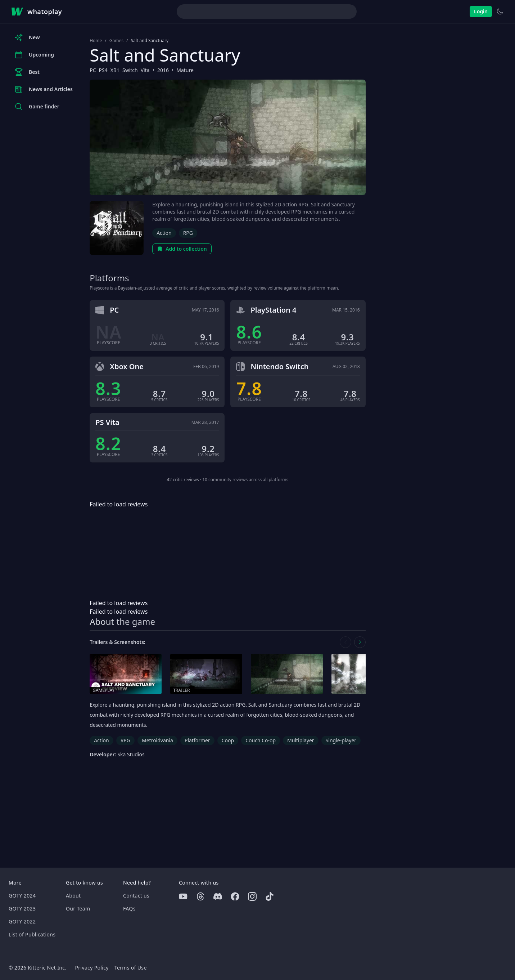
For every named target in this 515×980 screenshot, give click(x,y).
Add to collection (182, 249)
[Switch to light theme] (500, 12)
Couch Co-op (261, 740)
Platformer (197, 740)
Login (481, 11)
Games (116, 41)
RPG (188, 233)
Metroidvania (157, 740)
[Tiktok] (270, 896)
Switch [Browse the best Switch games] (130, 70)
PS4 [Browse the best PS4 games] (103, 70)
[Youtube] (183, 896)
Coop (228, 740)
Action (164, 233)
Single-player (341, 740)
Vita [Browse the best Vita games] (145, 70)
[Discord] (218, 896)
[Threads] (200, 896)
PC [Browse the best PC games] (93, 70)
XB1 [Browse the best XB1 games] (115, 70)
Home (96, 41)
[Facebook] (235, 896)
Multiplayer (301, 740)
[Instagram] (252, 896)
